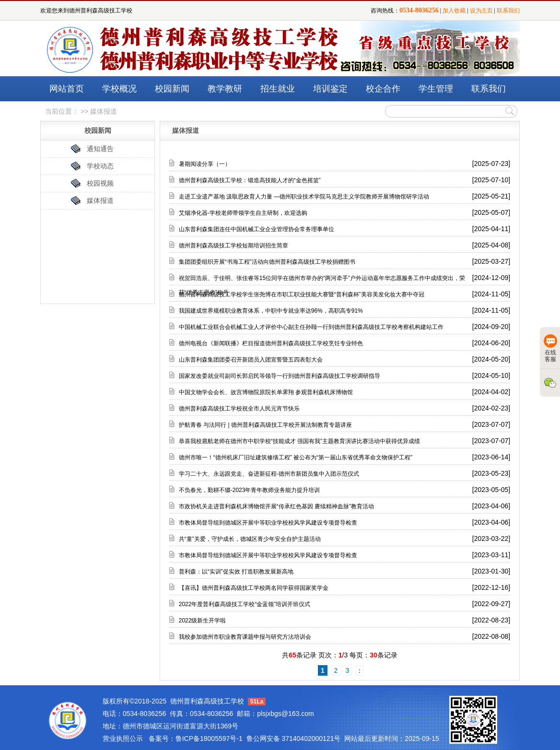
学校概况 (119, 89)
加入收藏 (454, 11)
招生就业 (278, 89)
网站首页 (67, 89)
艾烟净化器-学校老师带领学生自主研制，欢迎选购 (243, 213)
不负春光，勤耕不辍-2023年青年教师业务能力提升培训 (250, 490)
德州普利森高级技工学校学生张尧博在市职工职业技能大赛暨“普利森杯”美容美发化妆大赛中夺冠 (302, 294)
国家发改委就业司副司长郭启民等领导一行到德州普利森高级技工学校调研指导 (280, 376)
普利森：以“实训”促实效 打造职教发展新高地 (236, 572)
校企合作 (383, 89)
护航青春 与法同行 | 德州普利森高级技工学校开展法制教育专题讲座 (265, 425)
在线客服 (550, 348)
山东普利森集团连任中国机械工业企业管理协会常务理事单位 (257, 229)
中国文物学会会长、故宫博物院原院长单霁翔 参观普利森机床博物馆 (266, 392)
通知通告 (100, 149)
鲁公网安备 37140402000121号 (294, 738)
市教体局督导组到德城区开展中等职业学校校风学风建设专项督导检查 (268, 523)
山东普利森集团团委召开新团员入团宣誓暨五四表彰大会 (251, 360)
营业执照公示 (123, 738)
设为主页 (481, 11)
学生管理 (436, 89)
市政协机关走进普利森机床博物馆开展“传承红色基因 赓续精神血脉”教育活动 (276, 506)
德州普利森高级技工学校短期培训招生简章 (233, 246)
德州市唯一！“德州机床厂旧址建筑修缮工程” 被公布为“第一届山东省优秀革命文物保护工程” (296, 457)
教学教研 (225, 89)
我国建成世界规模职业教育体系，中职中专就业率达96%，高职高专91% (271, 311)
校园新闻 (172, 89)
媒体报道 (100, 200)
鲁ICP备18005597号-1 (209, 738)
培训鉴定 (330, 89)
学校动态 (100, 166)
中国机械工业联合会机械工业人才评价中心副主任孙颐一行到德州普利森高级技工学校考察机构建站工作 (311, 327)
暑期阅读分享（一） (205, 164)
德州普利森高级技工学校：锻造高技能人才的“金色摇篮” (250, 180)
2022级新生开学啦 (203, 621)
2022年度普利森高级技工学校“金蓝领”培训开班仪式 (245, 604)
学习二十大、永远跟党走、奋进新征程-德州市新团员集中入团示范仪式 (269, 474)
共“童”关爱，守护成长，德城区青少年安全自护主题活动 (250, 539)
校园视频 (100, 183)
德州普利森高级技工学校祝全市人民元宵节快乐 (239, 409)
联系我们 (508, 11)
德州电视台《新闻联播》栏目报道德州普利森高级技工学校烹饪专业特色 (271, 343)
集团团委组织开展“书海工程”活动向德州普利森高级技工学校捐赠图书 (267, 262)
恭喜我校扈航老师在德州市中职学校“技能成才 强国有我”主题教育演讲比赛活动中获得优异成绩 (299, 441)
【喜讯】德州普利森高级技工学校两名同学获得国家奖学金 (254, 588)
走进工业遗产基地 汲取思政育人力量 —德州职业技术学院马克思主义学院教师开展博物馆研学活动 (304, 197)
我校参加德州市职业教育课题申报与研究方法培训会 (245, 637)
